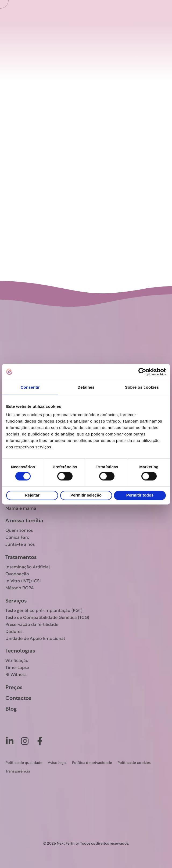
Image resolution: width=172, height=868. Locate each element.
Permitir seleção (86, 495)
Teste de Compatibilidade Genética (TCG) (47, 618)
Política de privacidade (92, 763)
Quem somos (19, 531)
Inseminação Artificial (28, 567)
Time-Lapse (17, 668)
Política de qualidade (24, 763)
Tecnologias (20, 651)
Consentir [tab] (30, 387)
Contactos (18, 698)
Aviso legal (57, 763)
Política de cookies (134, 763)
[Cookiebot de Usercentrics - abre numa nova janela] (142, 372)
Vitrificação (17, 661)
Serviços (16, 601)
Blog (11, 709)
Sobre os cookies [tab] (142, 387)
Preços (14, 688)
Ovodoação (17, 574)
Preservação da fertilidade (32, 625)
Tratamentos (21, 557)
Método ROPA (20, 588)
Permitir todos (140, 495)
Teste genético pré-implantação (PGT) (44, 611)
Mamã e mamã (21, 509)
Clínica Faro (17, 538)
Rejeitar (32, 495)
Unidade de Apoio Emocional (35, 639)
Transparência (18, 772)
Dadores (14, 632)
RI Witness (16, 675)
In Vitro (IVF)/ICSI (23, 581)
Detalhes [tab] (86, 387)
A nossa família (24, 521)
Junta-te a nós (20, 545)
